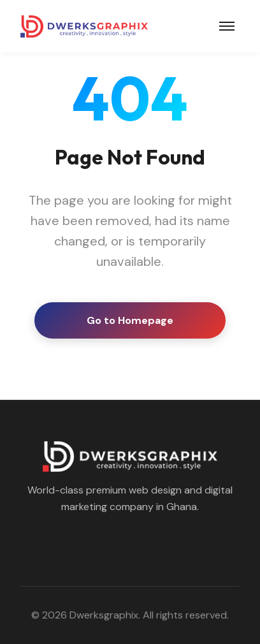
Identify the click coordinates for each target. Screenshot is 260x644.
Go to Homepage (130, 320)
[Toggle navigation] (227, 26)
